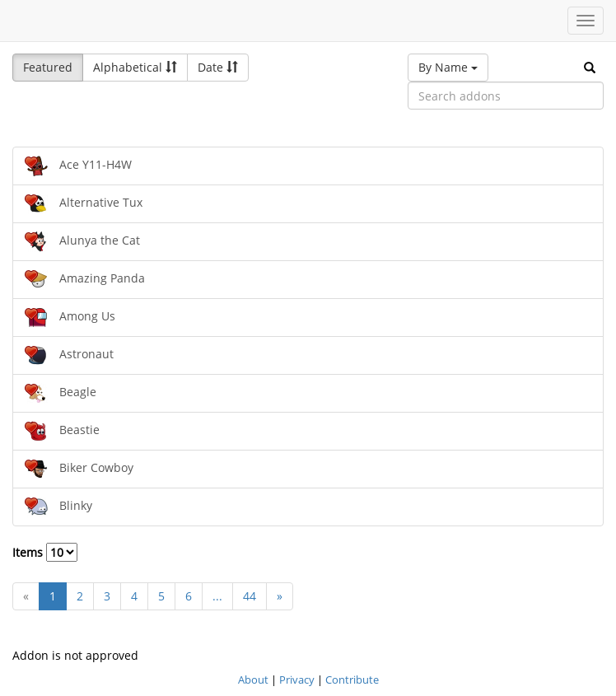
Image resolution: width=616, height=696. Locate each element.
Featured (48, 67)
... (217, 596)
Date (218, 67)
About (253, 680)
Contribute (352, 680)
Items (45, 552)
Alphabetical (135, 67)
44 (250, 596)
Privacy (297, 680)
